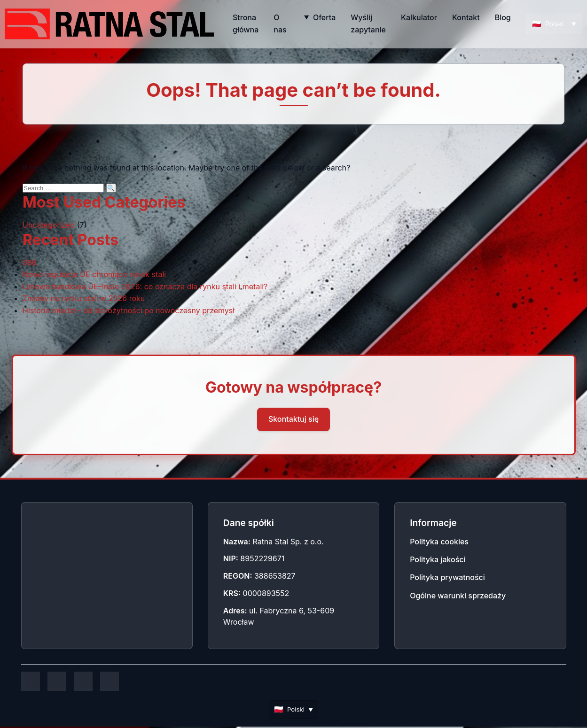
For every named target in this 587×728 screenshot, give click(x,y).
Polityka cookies (439, 542)
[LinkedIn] (83, 682)
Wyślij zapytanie (368, 23)
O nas (280, 23)
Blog (503, 17)
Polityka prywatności (447, 577)
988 (30, 263)
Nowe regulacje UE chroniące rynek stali (94, 274)
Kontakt (466, 17)
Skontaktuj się (293, 419)
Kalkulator (419, 17)
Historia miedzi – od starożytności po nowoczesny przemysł (129, 310)
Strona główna (246, 23)
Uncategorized (49, 225)
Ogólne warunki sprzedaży (458, 596)
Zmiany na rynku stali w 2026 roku (84, 298)
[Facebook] (31, 682)
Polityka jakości (438, 559)
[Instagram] (57, 682)
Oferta (324, 17)
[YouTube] (110, 682)
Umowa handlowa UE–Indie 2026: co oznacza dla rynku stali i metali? (145, 287)
